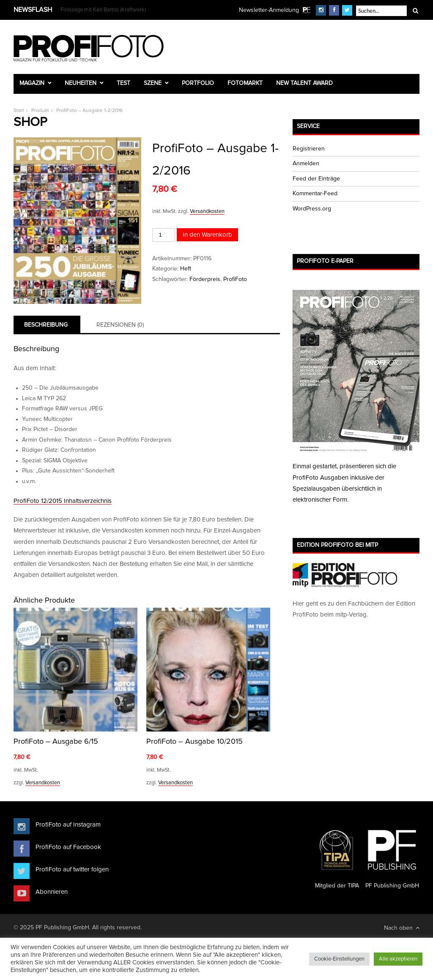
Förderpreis (205, 279)
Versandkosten (207, 212)
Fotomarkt (245, 83)
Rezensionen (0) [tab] (120, 325)
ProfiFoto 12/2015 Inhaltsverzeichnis (63, 501)
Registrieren (309, 149)
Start (19, 111)
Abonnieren (52, 892)
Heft (186, 269)
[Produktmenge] (164, 235)
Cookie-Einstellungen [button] (339, 959)
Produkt (40, 111)
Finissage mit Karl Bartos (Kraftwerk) (103, 10)
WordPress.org (312, 209)
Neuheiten (81, 83)
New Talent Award (304, 83)
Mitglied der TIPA (337, 856)
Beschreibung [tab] (46, 325)
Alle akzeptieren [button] (398, 959)
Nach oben (402, 928)
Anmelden (306, 164)
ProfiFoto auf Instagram (68, 825)
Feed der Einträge (316, 179)
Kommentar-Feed (315, 194)
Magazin (32, 83)
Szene (153, 83)
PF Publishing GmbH (392, 856)
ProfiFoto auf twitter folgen (72, 869)
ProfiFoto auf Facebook (68, 847)
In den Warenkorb (207, 235)
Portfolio (198, 83)
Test (123, 83)
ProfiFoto (235, 279)
